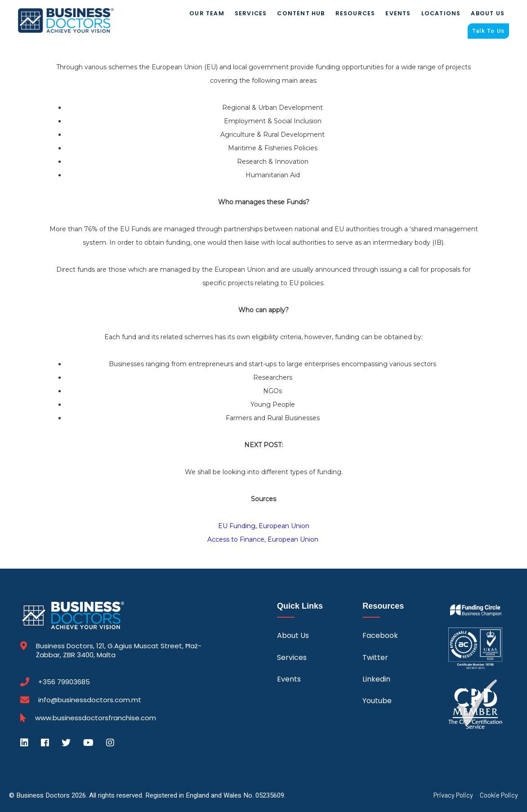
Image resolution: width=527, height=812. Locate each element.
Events (398, 13)
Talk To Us (488, 31)
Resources (355, 13)
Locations (441, 13)
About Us (488, 13)
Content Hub (301, 13)
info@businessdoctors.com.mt (90, 700)
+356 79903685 (64, 682)
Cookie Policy (499, 795)
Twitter (375, 657)
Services (251, 13)
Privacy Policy (453, 795)
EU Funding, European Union (264, 526)
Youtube (377, 701)
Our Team (207, 13)
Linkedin (376, 679)
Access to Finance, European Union (264, 540)
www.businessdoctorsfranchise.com (96, 718)
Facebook (380, 636)
